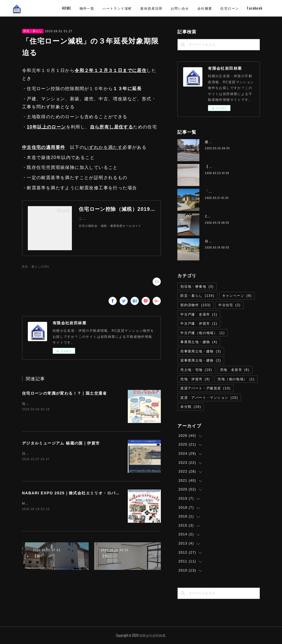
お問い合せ (217, 8)
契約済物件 (196, 305)
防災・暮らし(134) (36, 267)
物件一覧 (124, 8)
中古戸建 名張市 (199, 314)
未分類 (191, 407)
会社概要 (242, 8)
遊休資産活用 (188, 8)
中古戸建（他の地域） (203, 333)
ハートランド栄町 (154, 8)
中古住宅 (230, 305)
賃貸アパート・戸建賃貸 (205, 388)
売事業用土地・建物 (201, 351)
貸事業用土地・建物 (201, 360)
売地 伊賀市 (195, 379)
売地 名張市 (235, 370)
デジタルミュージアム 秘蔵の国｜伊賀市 (61, 443)
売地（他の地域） (236, 379)
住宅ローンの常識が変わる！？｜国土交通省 (64, 393)
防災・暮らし (33, 31)
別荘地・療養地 (197, 287)
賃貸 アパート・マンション (209, 398)
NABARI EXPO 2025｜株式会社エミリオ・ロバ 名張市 (77, 493)
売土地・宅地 (196, 370)
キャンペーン (237, 296)
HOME (104, 8)
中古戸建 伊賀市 (199, 324)
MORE (262, 8)
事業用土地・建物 (199, 342)
